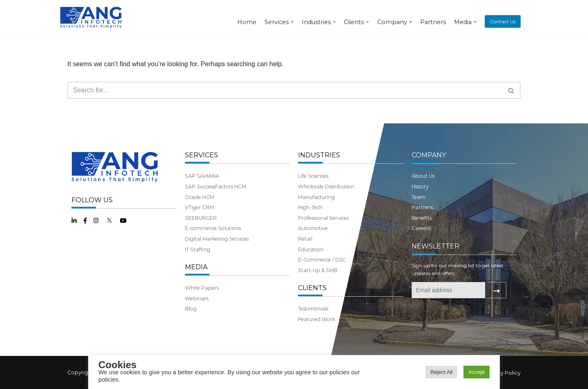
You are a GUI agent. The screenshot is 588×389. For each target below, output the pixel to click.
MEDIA (196, 267)
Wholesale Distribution (326, 187)
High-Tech (310, 207)
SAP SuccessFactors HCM (216, 187)
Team (419, 197)
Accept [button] (477, 372)
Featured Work (317, 319)
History (420, 187)
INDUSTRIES (319, 155)
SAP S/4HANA (202, 176)
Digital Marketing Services (217, 239)
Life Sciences (313, 176)
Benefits (422, 218)
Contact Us (503, 21)
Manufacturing (316, 197)
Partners (433, 22)
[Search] (285, 90)
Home (247, 22)
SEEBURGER (201, 218)
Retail (305, 239)
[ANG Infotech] (92, 17)
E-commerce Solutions (213, 228)
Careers (421, 228)
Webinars (197, 298)
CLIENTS (312, 288)
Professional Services (323, 218)
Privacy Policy (502, 373)
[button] (511, 91)
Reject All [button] (441, 372)
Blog (191, 309)
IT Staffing (198, 249)
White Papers (202, 288)
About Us (423, 176)
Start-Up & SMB (318, 270)
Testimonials (313, 309)
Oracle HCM (199, 197)
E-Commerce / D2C (322, 260)
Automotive (313, 228)
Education (311, 249)
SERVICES (202, 155)
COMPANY (429, 155)
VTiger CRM (199, 207)
